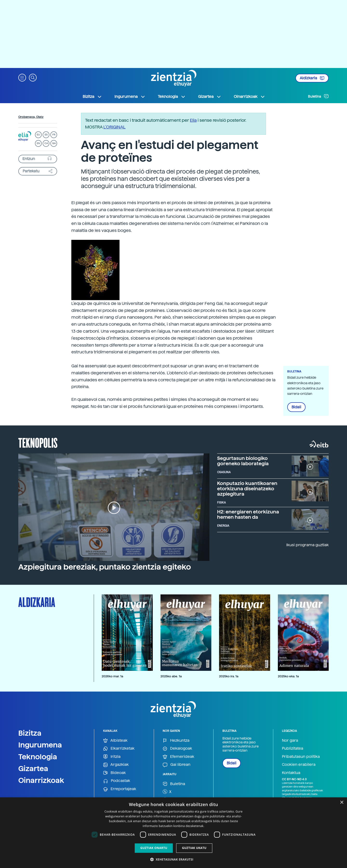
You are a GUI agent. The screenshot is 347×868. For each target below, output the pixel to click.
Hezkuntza (176, 741)
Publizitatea (293, 748)
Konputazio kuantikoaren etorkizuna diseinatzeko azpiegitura (247, 489)
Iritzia (112, 757)
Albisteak (115, 741)
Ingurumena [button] (130, 97)
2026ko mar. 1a (112, 676)
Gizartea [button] (210, 97)
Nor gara (290, 740)
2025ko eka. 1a (288, 676)
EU (38, 135)
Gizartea (33, 768)
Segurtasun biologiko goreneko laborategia (243, 461)
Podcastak (117, 781)
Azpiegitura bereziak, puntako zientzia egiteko (105, 567)
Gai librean (177, 765)
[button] (22, 77)
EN (38, 143)
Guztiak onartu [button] (154, 848)
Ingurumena (40, 745)
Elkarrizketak (119, 749)
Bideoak (114, 773)
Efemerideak (178, 757)
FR (54, 135)
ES (46, 135)
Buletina (318, 96)
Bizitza (30, 733)
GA (54, 143)
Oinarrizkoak (41, 780)
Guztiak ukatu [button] (194, 848)
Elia (193, 120)
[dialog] (173, 833)
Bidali (296, 407)
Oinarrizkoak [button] (249, 97)
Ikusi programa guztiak (307, 545)
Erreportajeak (120, 789)
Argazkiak (116, 765)
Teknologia (38, 757)
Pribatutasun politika (301, 757)
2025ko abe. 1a (171, 676)
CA (46, 143)
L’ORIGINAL (114, 127)
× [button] (342, 803)
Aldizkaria (312, 78)
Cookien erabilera (299, 764)
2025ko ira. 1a (229, 676)
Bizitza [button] (92, 97)
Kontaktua (291, 773)
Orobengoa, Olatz (31, 117)
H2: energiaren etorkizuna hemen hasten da (248, 514)
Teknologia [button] (172, 97)
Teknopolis (38, 442)
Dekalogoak (177, 749)
